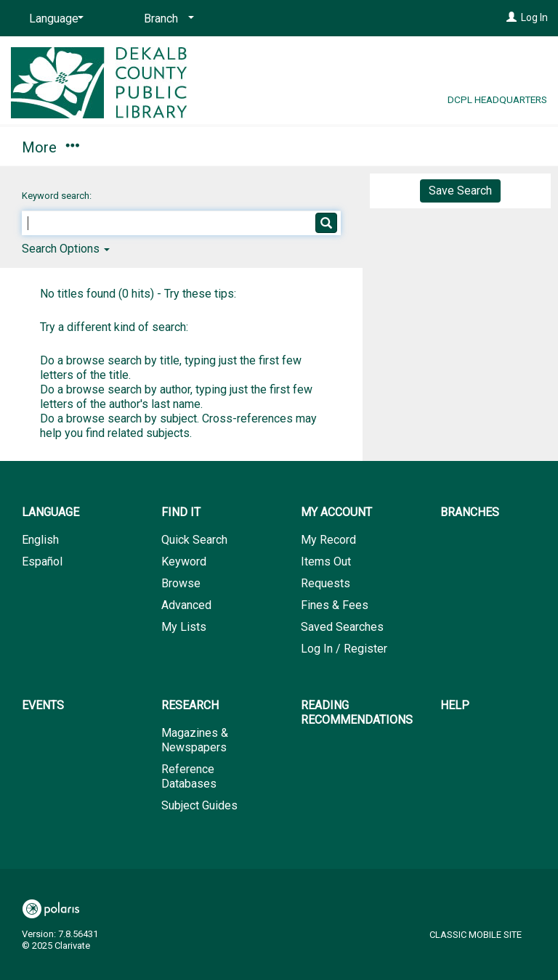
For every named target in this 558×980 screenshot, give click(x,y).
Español (42, 562)
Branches (285, 145)
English (40, 540)
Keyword (184, 562)
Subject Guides (199, 805)
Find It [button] (49, 145)
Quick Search (194, 540)
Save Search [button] (460, 191)
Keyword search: (58, 196)
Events (380, 145)
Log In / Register (344, 649)
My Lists (184, 627)
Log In (534, 17)
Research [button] (190, 705)
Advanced (186, 605)
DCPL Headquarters (497, 99)
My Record (328, 540)
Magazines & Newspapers (195, 740)
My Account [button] (165, 145)
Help (455, 705)
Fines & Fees (335, 605)
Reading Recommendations (357, 712)
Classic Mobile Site (476, 935)
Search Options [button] (66, 249)
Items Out (326, 562)
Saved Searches (342, 627)
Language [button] (50, 512)
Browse (181, 583)
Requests (325, 583)
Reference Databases (189, 776)
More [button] (474, 147)
